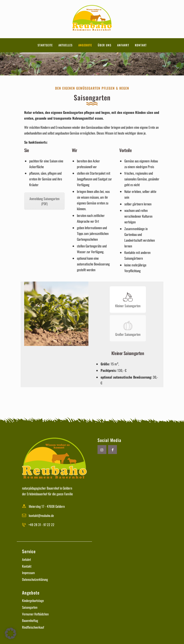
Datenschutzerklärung (35, 578)
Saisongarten (30, 606)
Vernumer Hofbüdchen (36, 612)
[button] (11, 633)
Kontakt (27, 565)
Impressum (29, 571)
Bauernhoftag (30, 619)
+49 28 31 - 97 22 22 (42, 523)
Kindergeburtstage (33, 599)
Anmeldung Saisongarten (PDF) (44, 201)
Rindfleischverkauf (33, 626)
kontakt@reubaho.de (42, 514)
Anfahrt (27, 558)
